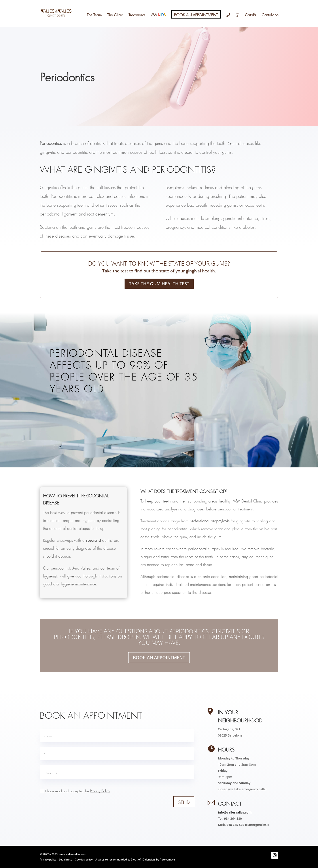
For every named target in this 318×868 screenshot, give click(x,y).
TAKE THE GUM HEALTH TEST (159, 284)
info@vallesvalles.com (235, 812)
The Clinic (115, 14)
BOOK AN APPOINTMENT (196, 14)
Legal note (66, 860)
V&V (158, 14)
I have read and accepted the (75, 792)
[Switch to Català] (250, 19)
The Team (94, 14)
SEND (184, 802)
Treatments (137, 14)
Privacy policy (48, 860)
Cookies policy (84, 860)
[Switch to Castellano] (270, 19)
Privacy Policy (100, 790)
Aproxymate (167, 860)
